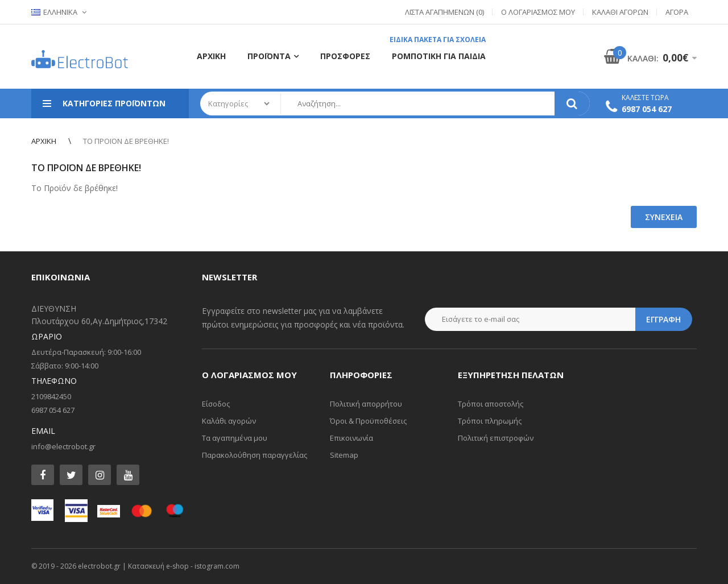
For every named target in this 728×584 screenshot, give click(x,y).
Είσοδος (216, 404)
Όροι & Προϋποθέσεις (368, 421)
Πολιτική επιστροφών (496, 438)
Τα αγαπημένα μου (235, 438)
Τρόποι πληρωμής (490, 421)
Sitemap (344, 455)
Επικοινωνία (351, 438)
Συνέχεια (664, 217)
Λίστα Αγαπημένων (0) (444, 12)
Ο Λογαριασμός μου (538, 12)
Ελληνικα (54, 12)
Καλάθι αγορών (229, 421)
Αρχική (44, 141)
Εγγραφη (663, 319)
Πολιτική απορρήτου (366, 404)
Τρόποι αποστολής (491, 404)
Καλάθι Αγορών (620, 12)
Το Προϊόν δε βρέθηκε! (126, 141)
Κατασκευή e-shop (158, 566)
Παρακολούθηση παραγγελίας (255, 455)
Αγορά (677, 12)
